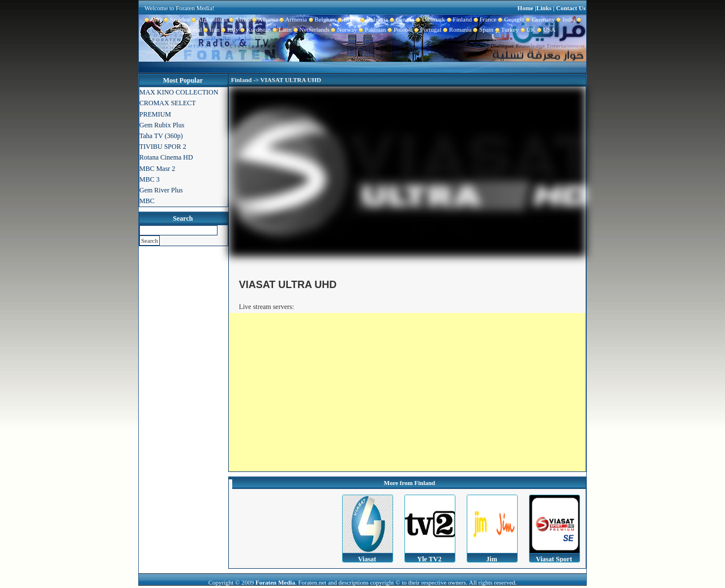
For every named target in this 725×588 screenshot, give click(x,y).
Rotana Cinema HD (166, 157)
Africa (239, 19)
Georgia (510, 19)
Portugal (427, 29)
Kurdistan (255, 29)
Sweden (176, 19)
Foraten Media (275, 582)
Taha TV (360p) (161, 136)
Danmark (429, 19)
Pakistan (372, 29)
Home (526, 8)
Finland (459, 19)
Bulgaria (374, 19)
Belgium (321, 19)
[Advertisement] (407, 392)
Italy (229, 29)
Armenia (292, 19)
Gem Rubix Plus (162, 125)
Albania (265, 19)
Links (544, 8)
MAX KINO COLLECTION (179, 92)
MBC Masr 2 (157, 169)
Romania (456, 29)
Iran (211, 29)
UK (527, 29)
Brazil (347, 19)
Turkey (506, 29)
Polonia (399, 29)
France (484, 19)
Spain (483, 29)
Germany (539, 19)
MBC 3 (150, 179)
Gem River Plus (161, 190)
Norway (344, 29)
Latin (281, 29)
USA (545, 29)
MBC (147, 201)
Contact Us (571, 8)
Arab (153, 19)
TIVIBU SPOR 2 (163, 147)
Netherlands (311, 29)
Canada (401, 19)
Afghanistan (209, 19)
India (565, 19)
